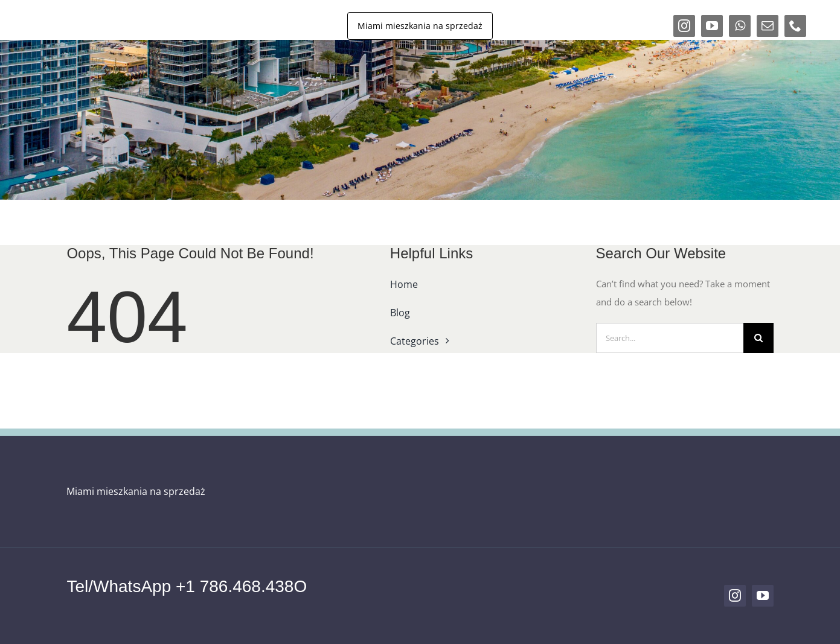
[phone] (795, 26)
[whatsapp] (740, 26)
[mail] (768, 26)
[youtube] (712, 26)
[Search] (758, 338)
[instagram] (684, 26)
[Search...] (670, 338)
